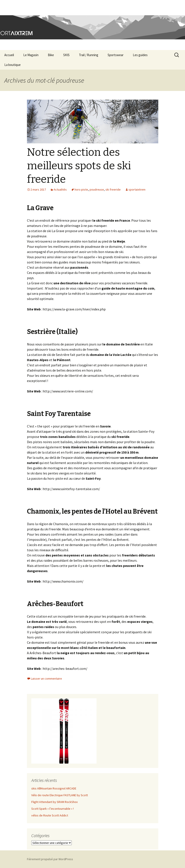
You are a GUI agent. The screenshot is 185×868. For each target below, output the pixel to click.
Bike (51, 55)
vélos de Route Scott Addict (50, 815)
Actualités (60, 189)
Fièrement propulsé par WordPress (50, 859)
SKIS (66, 55)
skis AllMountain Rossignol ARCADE (54, 788)
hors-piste (81, 189)
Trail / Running (89, 55)
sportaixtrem (137, 189)
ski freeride (113, 189)
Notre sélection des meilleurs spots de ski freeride (79, 166)
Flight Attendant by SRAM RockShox (54, 802)
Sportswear (116, 55)
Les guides (140, 55)
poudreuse (97, 189)
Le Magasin (31, 55)
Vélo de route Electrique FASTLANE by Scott (60, 795)
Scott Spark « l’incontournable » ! (52, 809)
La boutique (12, 65)
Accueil (9, 55)
